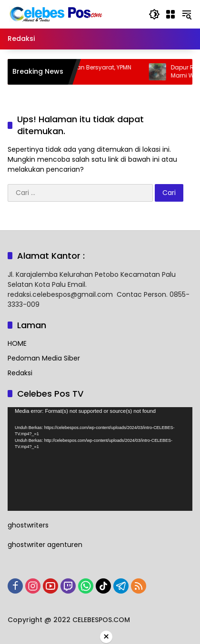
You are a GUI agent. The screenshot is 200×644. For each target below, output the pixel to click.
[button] (154, 14)
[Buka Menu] (170, 14)
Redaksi (20, 373)
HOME (17, 343)
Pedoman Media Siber (44, 358)
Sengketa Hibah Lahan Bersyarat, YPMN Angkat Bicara (83, 72)
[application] (100, 459)
